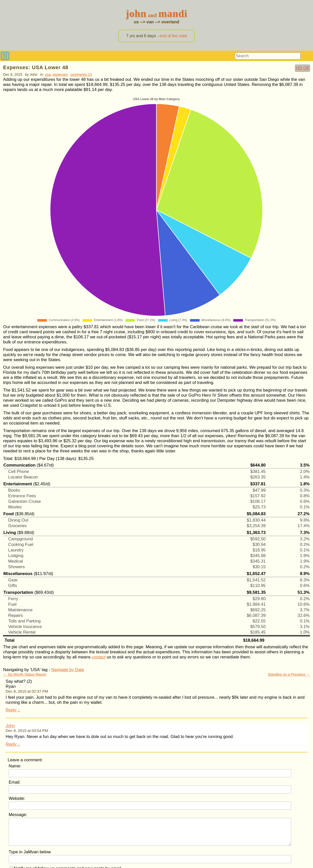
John (10, 726)
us (136, 22)
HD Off (302, 68)
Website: (17, 798)
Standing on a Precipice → (289, 674)
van (150, 22)
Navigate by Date (68, 670)
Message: (18, 815)
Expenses (60, 75)
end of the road (173, 36)
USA (48, 75)
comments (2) (81, 75)
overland (170, 22)
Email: (15, 782)
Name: (15, 766)
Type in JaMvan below (30, 852)
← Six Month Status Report (25, 674)
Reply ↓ (13, 710)
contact (99, 657)
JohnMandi (157, 14)
